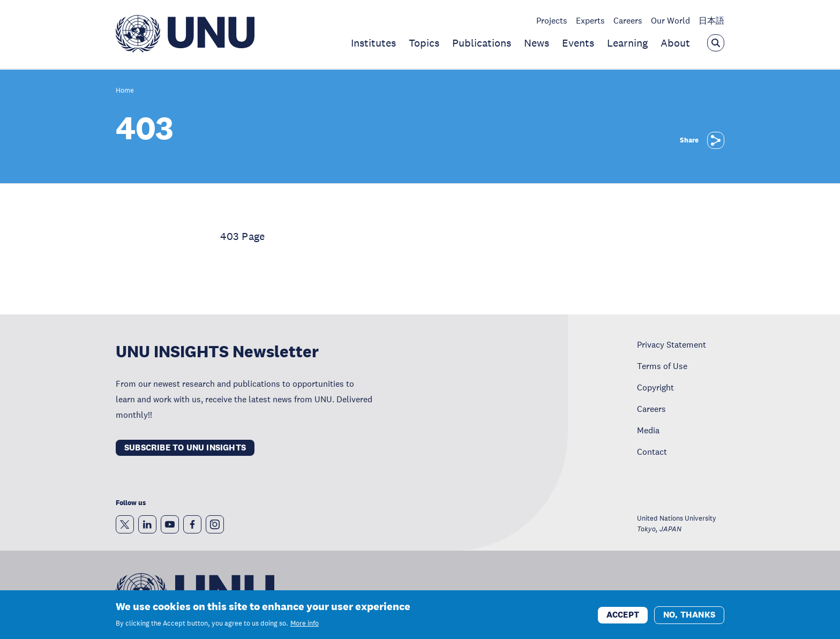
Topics (424, 43)
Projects (552, 20)
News (537, 43)
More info (305, 628)
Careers (628, 20)
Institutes (373, 43)
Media (648, 430)
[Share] (716, 140)
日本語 (711, 20)
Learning (627, 43)
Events (578, 43)
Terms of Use (662, 366)
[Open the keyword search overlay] (716, 43)
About (675, 43)
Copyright (655, 387)
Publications (482, 43)
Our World (670, 20)
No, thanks (689, 618)
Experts (590, 20)
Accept (623, 618)
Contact (652, 452)
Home (125, 91)
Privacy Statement (672, 344)
